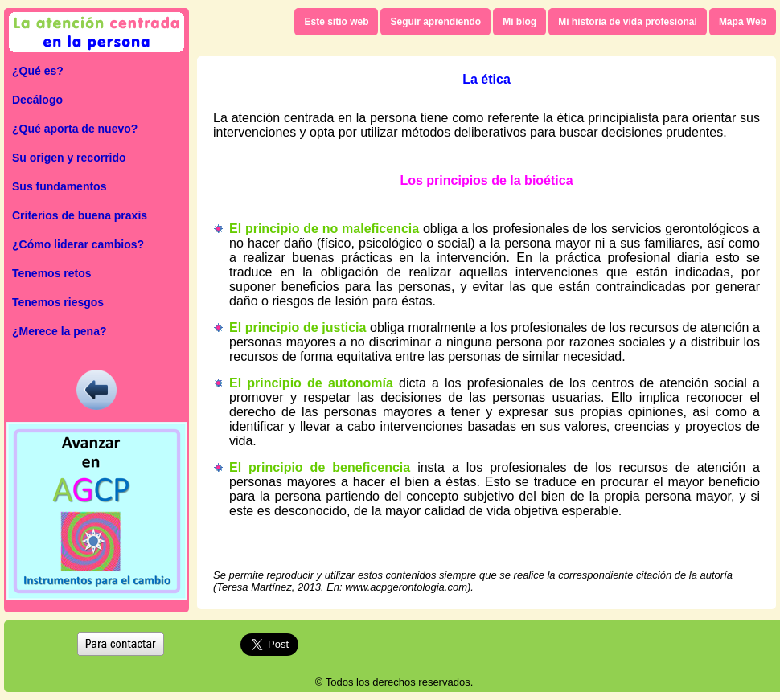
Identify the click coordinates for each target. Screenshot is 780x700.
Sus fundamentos (59, 186)
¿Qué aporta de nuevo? (75, 129)
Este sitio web (336, 22)
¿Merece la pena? (60, 331)
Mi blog (519, 22)
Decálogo (37, 100)
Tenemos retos (52, 273)
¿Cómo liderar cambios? (78, 244)
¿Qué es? (38, 71)
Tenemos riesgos (58, 302)
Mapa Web (743, 22)
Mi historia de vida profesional (628, 22)
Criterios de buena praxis (80, 215)
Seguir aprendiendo (435, 22)
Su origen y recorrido (69, 158)
